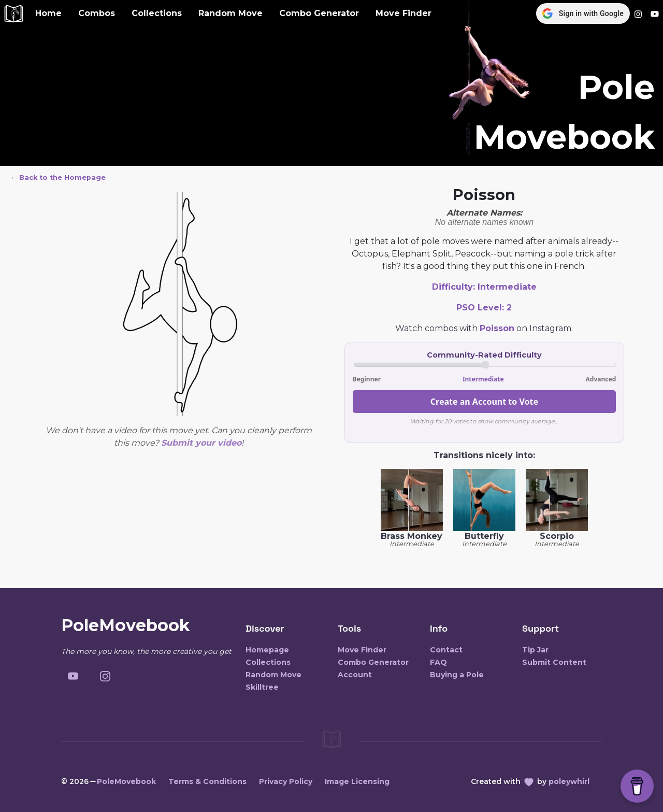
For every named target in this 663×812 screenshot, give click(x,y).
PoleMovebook (126, 781)
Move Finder (403, 13)
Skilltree (262, 687)
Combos (97, 13)
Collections (157, 13)
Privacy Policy (286, 781)
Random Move (230, 13)
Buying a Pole (457, 675)
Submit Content (554, 662)
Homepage (267, 650)
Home (48, 13)
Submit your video (201, 443)
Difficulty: (484, 287)
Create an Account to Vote (484, 402)
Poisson (497, 328)
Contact (446, 650)
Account (355, 675)
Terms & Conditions (207, 781)
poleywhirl (569, 781)
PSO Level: (484, 308)
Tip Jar (535, 650)
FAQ (438, 662)
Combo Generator (319, 13)
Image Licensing (357, 781)
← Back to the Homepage (58, 177)
